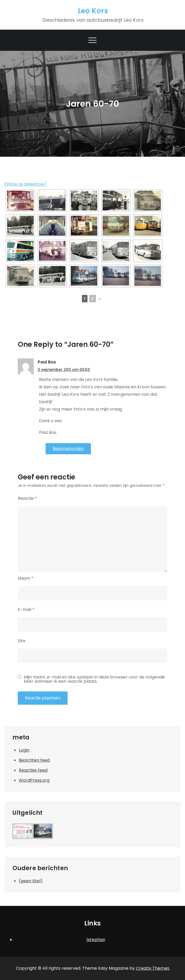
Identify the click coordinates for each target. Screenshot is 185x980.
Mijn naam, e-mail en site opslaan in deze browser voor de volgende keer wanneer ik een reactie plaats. (94, 679)
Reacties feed (33, 770)
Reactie (27, 498)
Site (22, 641)
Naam (26, 578)
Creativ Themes (153, 968)
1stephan (96, 940)
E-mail (26, 610)
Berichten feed (34, 760)
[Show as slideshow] (25, 184)
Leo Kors (93, 11)
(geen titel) (31, 881)
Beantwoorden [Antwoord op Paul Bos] (68, 449)
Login (24, 750)
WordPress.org (34, 780)
